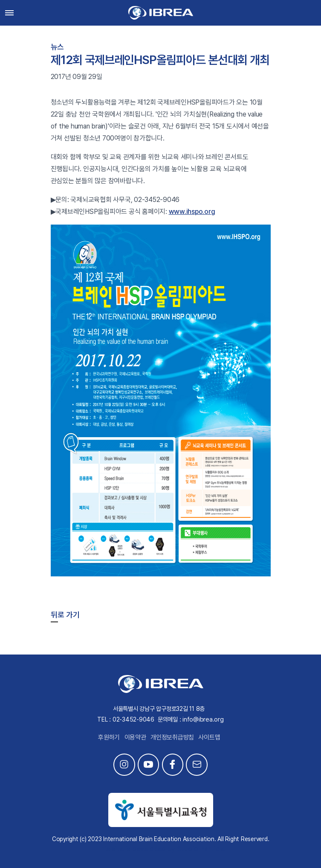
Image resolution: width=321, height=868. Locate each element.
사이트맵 (209, 737)
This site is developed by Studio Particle (160, 849)
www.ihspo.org (192, 212)
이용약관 (135, 737)
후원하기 (109, 737)
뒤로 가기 (65, 615)
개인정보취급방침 (172, 737)
